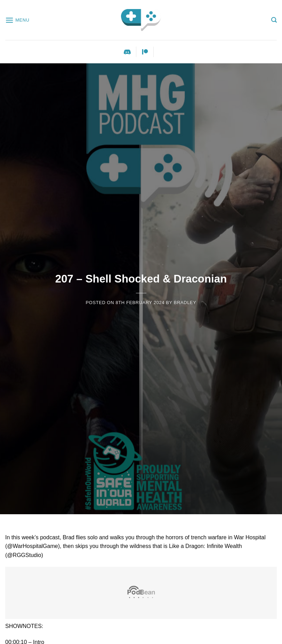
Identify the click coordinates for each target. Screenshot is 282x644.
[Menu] (17, 20)
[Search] (274, 20)
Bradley (185, 303)
